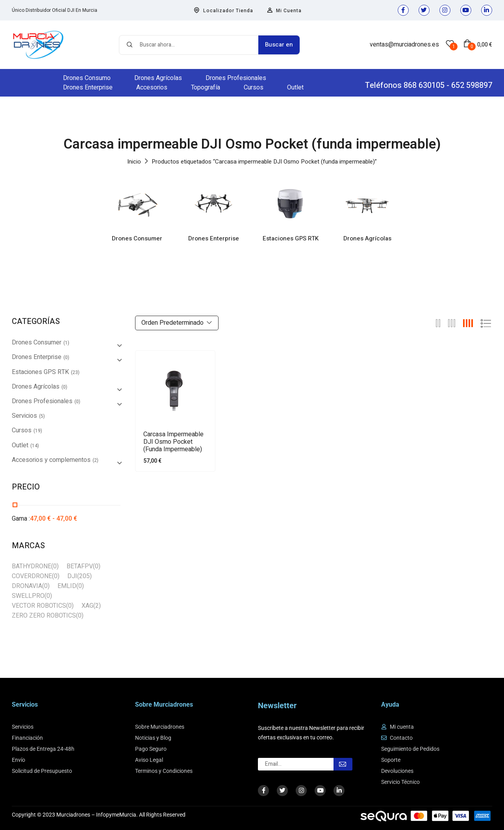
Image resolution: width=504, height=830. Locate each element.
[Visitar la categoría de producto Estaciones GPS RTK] (290, 204)
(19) (38, 431)
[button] (478, 45)
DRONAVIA (27, 586)
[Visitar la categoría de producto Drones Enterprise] (214, 204)
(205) (84, 576)
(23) (75, 372)
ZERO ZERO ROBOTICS (44, 616)
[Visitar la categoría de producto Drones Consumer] (137, 204)
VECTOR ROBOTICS (39, 606)
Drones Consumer (137, 239)
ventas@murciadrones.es (404, 45)
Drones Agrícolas (367, 239)
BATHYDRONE (31, 566)
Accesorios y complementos (51, 460)
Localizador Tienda (223, 11)
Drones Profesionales (42, 401)
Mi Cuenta (284, 11)
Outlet (20, 445)
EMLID (67, 586)
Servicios (24, 416)
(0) (66, 357)
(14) (35, 446)
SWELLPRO (28, 596)
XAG (87, 606)
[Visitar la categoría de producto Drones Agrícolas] (367, 204)
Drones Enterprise (214, 239)
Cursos (22, 430)
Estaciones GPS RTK (291, 239)
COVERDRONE (32, 576)
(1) (66, 343)
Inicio (134, 162)
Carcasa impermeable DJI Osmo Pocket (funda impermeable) (173, 442)
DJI (72, 576)
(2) (95, 460)
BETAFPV (80, 566)
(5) (42, 416)
